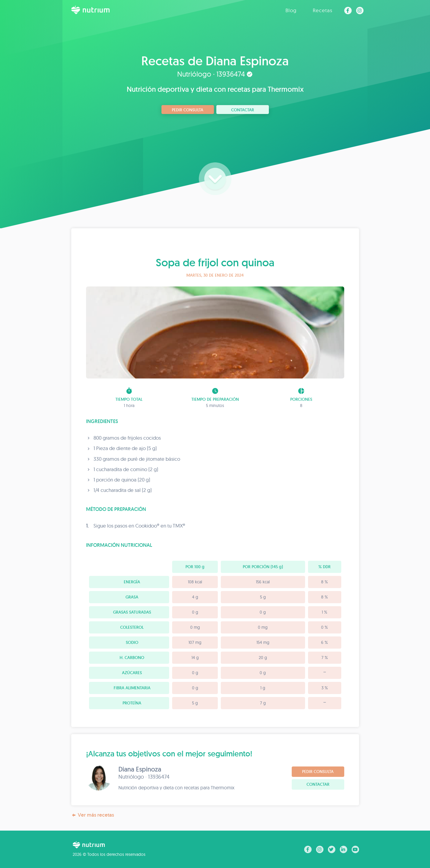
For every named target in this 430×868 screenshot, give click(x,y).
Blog (291, 10)
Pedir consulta (188, 110)
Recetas (323, 10)
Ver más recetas (93, 815)
